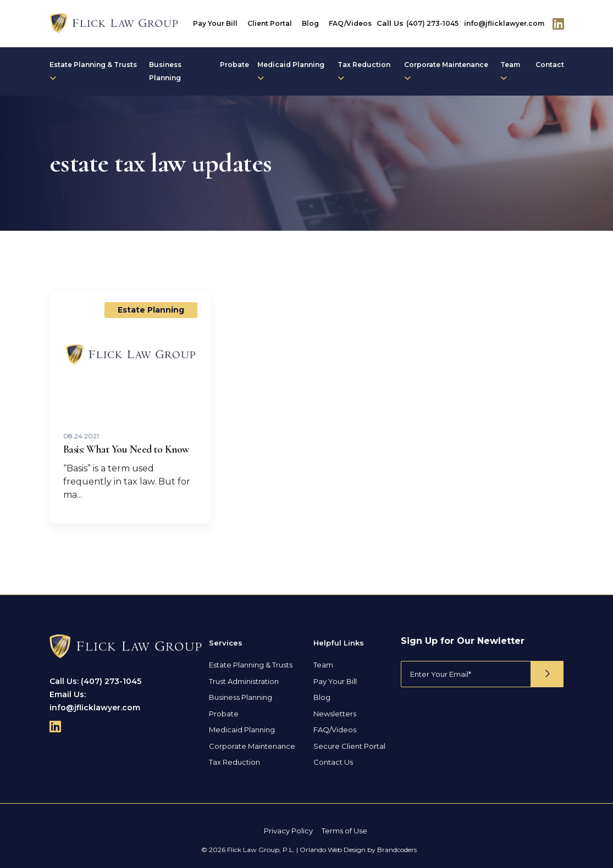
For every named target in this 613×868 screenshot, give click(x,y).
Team (510, 71)
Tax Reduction (364, 71)
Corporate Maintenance (446, 71)
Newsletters (335, 714)
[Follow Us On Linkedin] (558, 24)
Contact (550, 65)
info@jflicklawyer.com (504, 23)
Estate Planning (151, 310)
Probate (234, 65)
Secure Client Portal (349, 746)
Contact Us (333, 762)
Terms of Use (344, 831)
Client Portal (270, 23)
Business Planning (165, 71)
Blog (310, 23)
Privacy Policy (288, 831)
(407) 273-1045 (432, 23)
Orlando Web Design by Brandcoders (358, 850)
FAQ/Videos (350, 23)
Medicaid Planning (291, 71)
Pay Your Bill (215, 23)
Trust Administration (244, 681)
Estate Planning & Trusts (93, 71)
